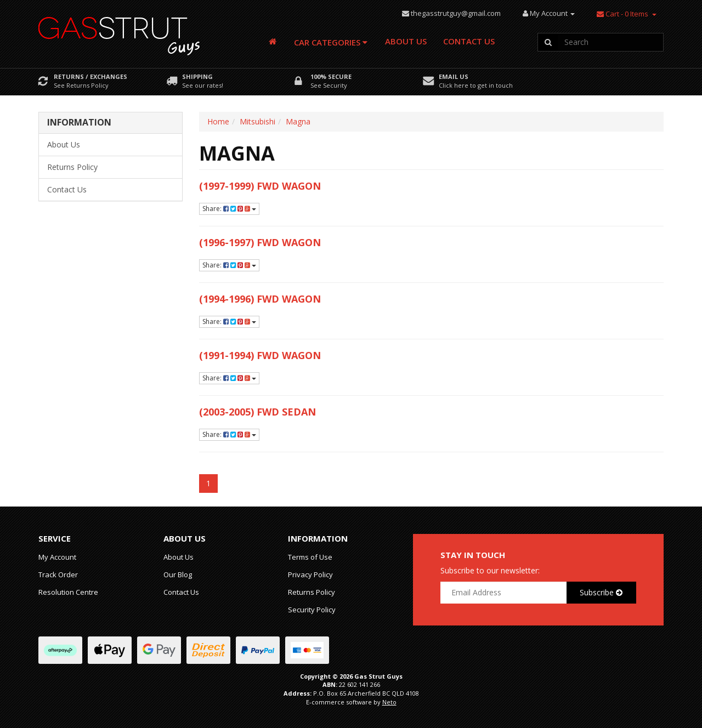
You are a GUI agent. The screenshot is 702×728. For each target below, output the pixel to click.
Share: (229, 209)
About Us (406, 41)
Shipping (197, 76)
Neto (389, 702)
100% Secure (331, 76)
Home (218, 121)
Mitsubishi (257, 121)
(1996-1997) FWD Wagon (260, 242)
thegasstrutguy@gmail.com (456, 13)
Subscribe (601, 592)
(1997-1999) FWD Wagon (260, 186)
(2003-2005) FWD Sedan (257, 412)
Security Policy (312, 610)
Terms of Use (310, 557)
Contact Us (469, 41)
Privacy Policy (310, 575)
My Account (57, 557)
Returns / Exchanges (90, 76)
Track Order (58, 575)
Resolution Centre (68, 592)
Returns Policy (72, 167)
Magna (298, 121)
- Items (622, 14)
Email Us (454, 76)
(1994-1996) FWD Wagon (260, 299)
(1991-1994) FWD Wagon (260, 355)
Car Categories (331, 42)
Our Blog (178, 575)
